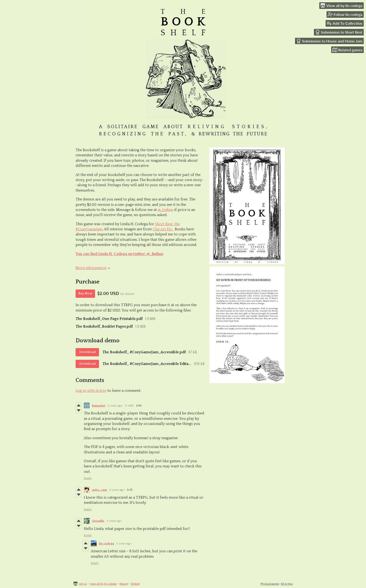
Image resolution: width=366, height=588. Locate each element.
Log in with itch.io (91, 391)
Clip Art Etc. (163, 229)
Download (87, 352)
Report (124, 584)
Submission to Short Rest (339, 32)
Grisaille (98, 521)
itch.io (83, 584)
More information (93, 268)
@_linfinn (165, 210)
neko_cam (100, 490)
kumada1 (99, 406)
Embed (135, 584)
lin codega (107, 543)
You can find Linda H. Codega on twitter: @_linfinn (119, 254)
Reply (88, 478)
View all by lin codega (103, 584)
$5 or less (287, 584)
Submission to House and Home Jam (329, 41)
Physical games (270, 584)
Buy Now (85, 294)
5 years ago (115, 406)
